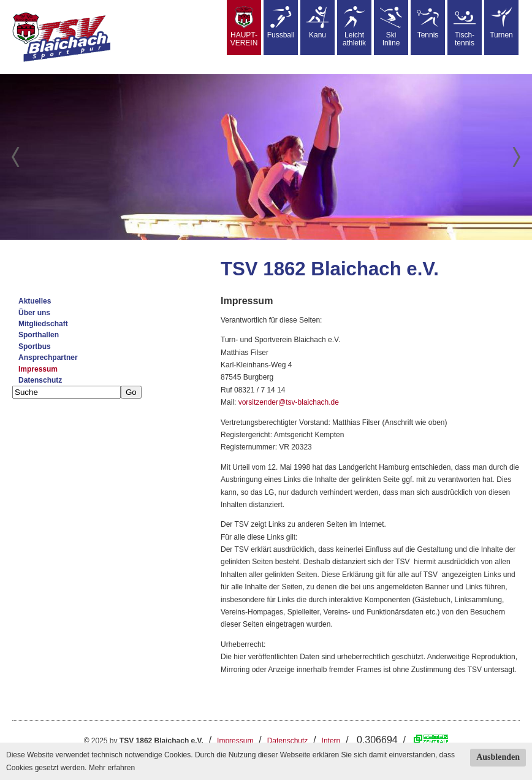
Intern (331, 741)
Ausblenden (498, 757)
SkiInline (391, 27)
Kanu (317, 23)
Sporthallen (39, 335)
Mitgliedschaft (43, 324)
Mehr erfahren (112, 768)
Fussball (281, 23)
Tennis (428, 23)
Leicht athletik (354, 27)
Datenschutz (40, 380)
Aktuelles (35, 301)
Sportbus (35, 346)
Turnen (501, 23)
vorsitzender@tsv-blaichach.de (289, 402)
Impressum (38, 369)
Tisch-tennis (465, 27)
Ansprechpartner (48, 357)
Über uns (34, 313)
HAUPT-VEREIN (244, 27)
